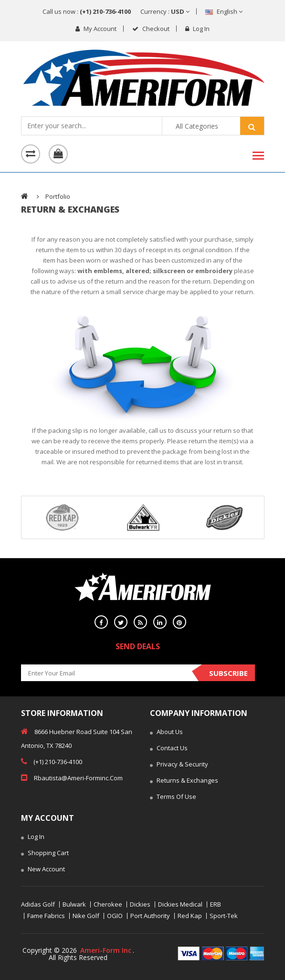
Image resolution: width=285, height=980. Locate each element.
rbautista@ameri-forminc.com (72, 777)
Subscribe (228, 673)
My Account (96, 29)
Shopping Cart (45, 854)
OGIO (115, 916)
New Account (43, 870)
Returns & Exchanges (184, 781)
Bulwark (74, 904)
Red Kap (190, 916)
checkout (151, 29)
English (224, 11)
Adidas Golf (38, 904)
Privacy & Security (179, 765)
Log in (197, 29)
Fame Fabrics (46, 916)
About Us (166, 733)
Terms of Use (173, 797)
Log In (33, 837)
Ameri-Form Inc (106, 950)
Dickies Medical (180, 904)
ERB (216, 904)
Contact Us (169, 749)
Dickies (140, 904)
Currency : (165, 11)
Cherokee (108, 904)
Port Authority (150, 916)
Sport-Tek (224, 916)
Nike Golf (86, 916)
